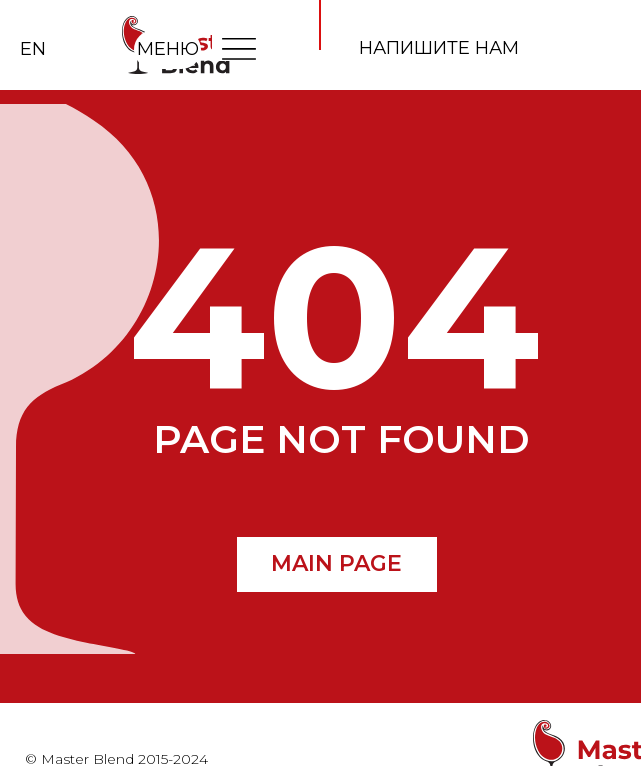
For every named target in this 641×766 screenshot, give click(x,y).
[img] (239, 48)
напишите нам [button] (439, 48)
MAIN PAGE (336, 563)
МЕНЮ (168, 49)
